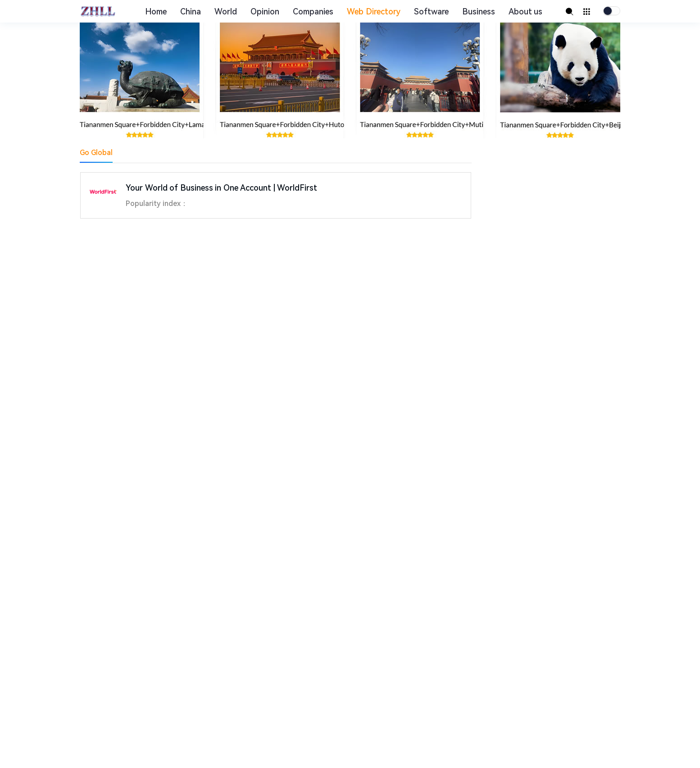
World (226, 11)
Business (479, 11)
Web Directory (374, 11)
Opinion (265, 11)
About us (526, 11)
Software (431, 11)
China (191, 11)
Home (156, 11)
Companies (313, 11)
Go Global (96, 153)
